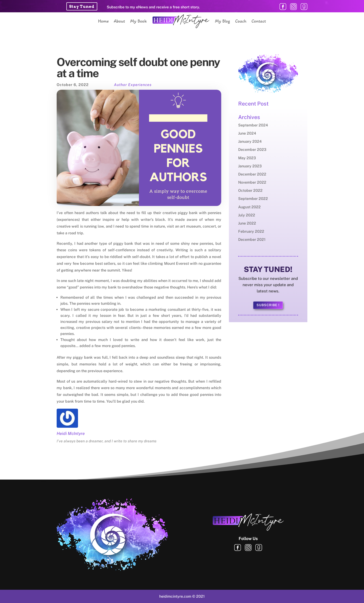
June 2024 (247, 133)
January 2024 (250, 141)
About (119, 21)
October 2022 (250, 191)
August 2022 (249, 207)
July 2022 (247, 215)
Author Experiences (133, 85)
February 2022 (251, 231)
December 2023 (252, 150)
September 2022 (253, 199)
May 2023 (247, 158)
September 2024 (253, 125)
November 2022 (252, 182)
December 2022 (252, 174)
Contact (259, 21)
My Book (138, 21)
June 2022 (247, 223)
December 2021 (252, 240)
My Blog (223, 21)
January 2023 (250, 166)
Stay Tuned (82, 7)
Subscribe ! (268, 305)
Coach (241, 21)
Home (103, 21)
